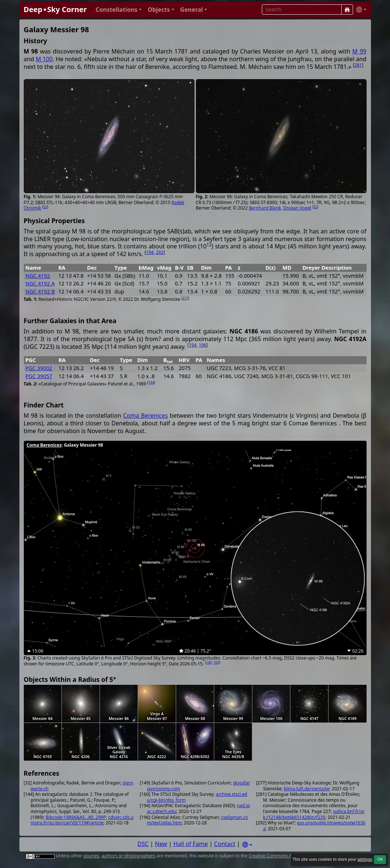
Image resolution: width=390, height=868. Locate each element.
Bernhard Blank (265, 208)
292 (160, 252)
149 (209, 662)
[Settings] (247, 845)
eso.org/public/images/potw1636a (314, 826)
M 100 (44, 59)
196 (203, 345)
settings (365, 859)
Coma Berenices (145, 415)
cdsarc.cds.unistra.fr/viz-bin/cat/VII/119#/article (82, 820)
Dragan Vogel (297, 208)
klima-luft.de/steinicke (307, 789)
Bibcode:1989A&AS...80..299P (76, 817)
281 (358, 65)
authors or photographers (128, 856)
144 (151, 382)
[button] (119, 10)
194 (150, 252)
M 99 (359, 51)
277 (185, 298)
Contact (225, 844)
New (161, 844)
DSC (143, 844)
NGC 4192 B (40, 291)
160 (216, 662)
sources (91, 856)
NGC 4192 (38, 276)
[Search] (347, 10)
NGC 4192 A (40, 283)
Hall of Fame (191, 844)
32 (45, 207)
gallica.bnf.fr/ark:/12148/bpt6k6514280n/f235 (314, 814)
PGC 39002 (39, 368)
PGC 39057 (39, 376)
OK (380, 859)
